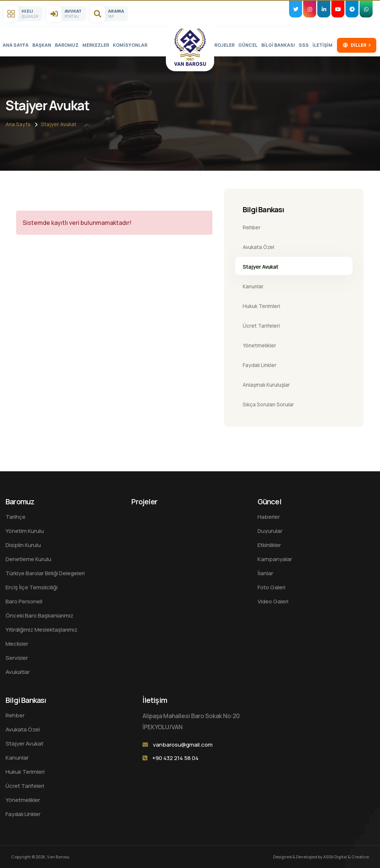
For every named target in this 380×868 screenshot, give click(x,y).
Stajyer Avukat (59, 124)
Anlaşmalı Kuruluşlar (266, 385)
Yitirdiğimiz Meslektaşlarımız (42, 630)
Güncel (248, 45)
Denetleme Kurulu (28, 559)
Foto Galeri (271, 587)
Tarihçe (16, 517)
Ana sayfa (16, 45)
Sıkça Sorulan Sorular (268, 404)
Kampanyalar (275, 559)
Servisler (17, 658)
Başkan (42, 45)
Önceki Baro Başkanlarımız (40, 615)
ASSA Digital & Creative (346, 857)
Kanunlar (253, 286)
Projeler (223, 45)
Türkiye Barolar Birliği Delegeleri (45, 573)
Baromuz (67, 45)
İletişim (322, 45)
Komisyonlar (130, 45)
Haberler (269, 517)
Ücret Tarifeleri (261, 326)
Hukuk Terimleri (261, 306)
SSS (304, 45)
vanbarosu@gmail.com (183, 745)
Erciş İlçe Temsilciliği (32, 587)
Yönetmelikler (259, 345)
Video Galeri (273, 601)
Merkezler (96, 45)
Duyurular (270, 531)
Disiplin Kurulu (23, 545)
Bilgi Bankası (278, 45)
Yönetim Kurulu (25, 531)
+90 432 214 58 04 (175, 758)
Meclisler (17, 644)
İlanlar (265, 573)
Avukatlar (18, 672)
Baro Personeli (24, 601)
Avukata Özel (258, 247)
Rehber (252, 227)
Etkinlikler (269, 545)
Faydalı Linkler (260, 365)
